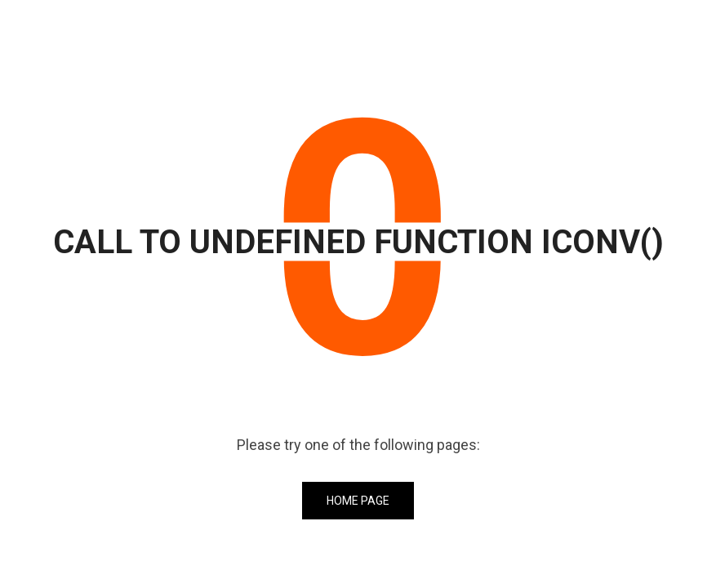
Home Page (358, 501)
